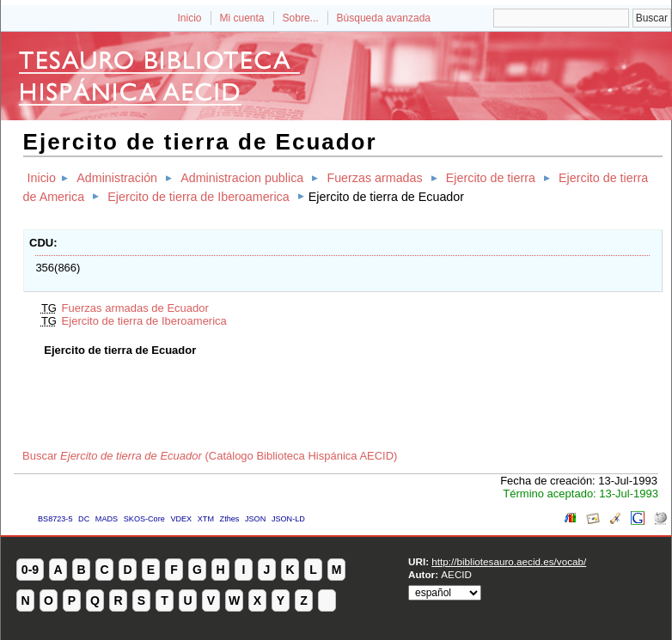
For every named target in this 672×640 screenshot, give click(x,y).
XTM (206, 519)
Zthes (230, 519)
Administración (117, 178)
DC (84, 519)
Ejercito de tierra (491, 178)
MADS (107, 519)
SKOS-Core (144, 519)
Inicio (189, 18)
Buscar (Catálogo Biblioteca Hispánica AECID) (210, 456)
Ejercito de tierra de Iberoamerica (198, 197)
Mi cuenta (242, 18)
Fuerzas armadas (374, 178)
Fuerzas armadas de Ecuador (135, 308)
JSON (255, 519)
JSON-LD (288, 519)
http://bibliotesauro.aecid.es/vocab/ (509, 561)
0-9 (30, 570)
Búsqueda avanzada (384, 18)
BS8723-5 (55, 519)
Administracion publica (242, 178)
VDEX (181, 519)
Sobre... (301, 18)
